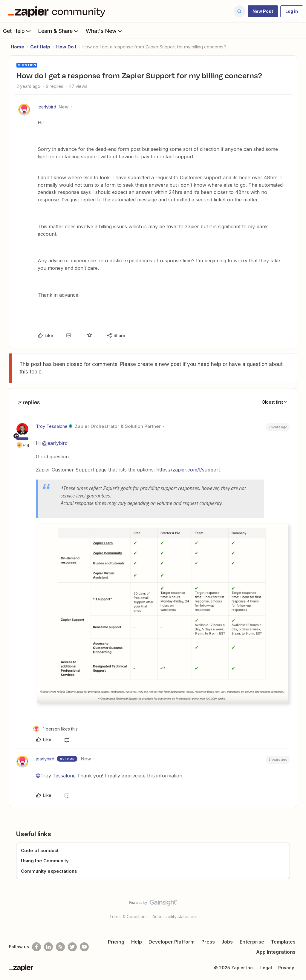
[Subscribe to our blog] (60, 947)
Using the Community (45, 861)
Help (137, 942)
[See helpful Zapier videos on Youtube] (84, 947)
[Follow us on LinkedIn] (48, 947)
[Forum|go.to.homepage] (58, 11)
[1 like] (55, 729)
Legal (266, 968)
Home (17, 47)
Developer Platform (172, 942)
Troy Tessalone (52, 426)
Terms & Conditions (128, 917)
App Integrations (276, 952)
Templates (283, 942)
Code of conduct (40, 850)
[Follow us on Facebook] (36, 947)
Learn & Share (59, 31)
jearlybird (47, 107)
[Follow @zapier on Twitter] (72, 947)
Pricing (116, 942)
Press (208, 942)
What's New (105, 31)
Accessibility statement (175, 917)
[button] (263, 11)
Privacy (286, 968)
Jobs (227, 942)
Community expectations (49, 871)
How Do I (66, 47)
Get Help (17, 31)
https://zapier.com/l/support (188, 470)
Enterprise (252, 942)
